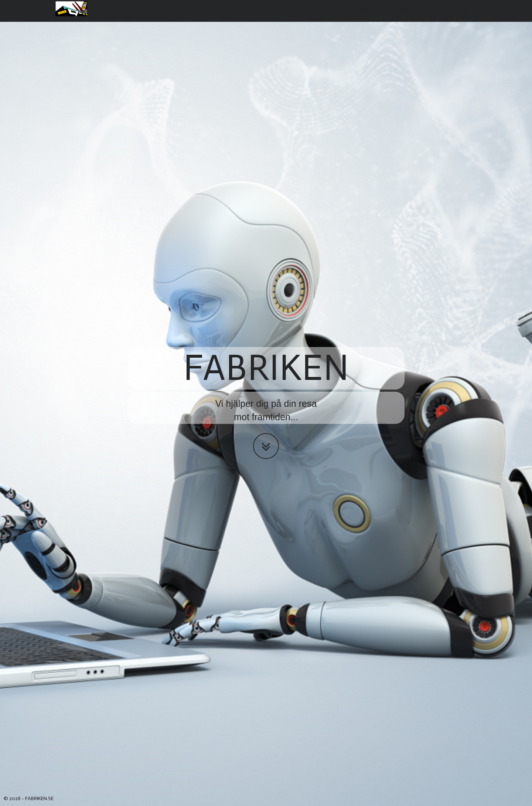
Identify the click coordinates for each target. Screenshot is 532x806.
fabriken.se (89, 16)
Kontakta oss (447, 16)
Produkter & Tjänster (386, 16)
